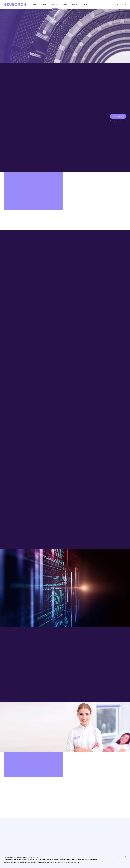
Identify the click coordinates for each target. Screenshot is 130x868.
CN (117, 4)
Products (55, 4)
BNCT (35, 4)
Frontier (75, 4)
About (45, 4)
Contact (85, 4)
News (65, 4)
